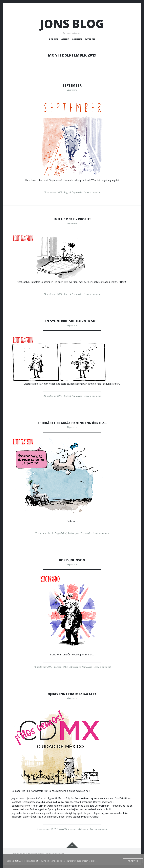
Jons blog (72, 24)
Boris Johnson (72, 560)
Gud (64, 533)
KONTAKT (77, 39)
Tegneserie (72, 90)
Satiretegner (73, 533)
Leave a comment (92, 192)
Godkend (133, 861)
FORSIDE (54, 39)
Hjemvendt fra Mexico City (72, 694)
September (72, 85)
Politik (65, 667)
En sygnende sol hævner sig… (72, 321)
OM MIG (65, 39)
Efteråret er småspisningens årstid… (72, 423)
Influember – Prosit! (72, 219)
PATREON (90, 39)
